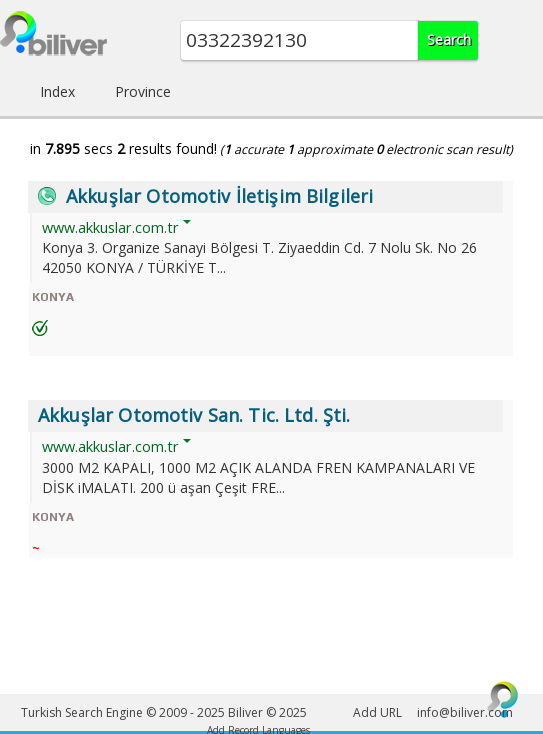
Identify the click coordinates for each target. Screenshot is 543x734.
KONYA (53, 297)
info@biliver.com (465, 712)
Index (57, 91)
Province (143, 91)
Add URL (377, 712)
